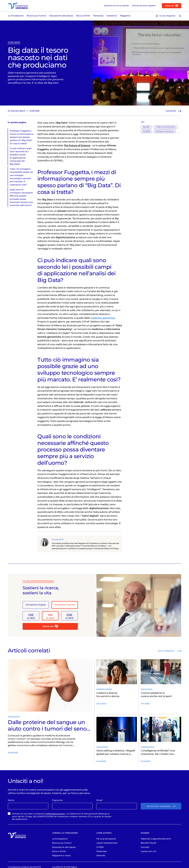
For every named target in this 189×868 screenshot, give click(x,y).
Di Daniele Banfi (17, 111)
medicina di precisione (165, 127)
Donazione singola (36, 605)
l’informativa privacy (55, 814)
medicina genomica (103, 318)
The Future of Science (77, 145)
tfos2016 (146, 131)
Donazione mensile (65, 605)
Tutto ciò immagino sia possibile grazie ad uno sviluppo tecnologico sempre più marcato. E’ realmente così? (21, 177)
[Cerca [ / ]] (180, 16)
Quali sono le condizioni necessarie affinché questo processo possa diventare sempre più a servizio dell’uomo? (21, 197)
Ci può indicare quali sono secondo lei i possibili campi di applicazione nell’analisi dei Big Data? (21, 156)
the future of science (165, 131)
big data (146, 127)
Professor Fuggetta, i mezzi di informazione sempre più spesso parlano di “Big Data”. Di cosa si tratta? (22, 137)
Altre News (14, 42)
